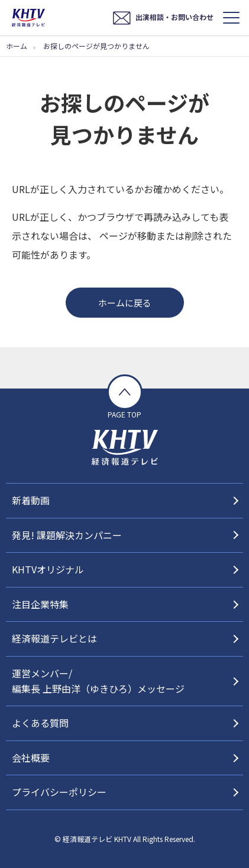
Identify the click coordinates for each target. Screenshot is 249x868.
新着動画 (31, 500)
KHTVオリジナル (48, 569)
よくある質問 (40, 723)
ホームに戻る (125, 303)
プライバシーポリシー (59, 792)
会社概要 (31, 758)
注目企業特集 (40, 604)
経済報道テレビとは (54, 638)
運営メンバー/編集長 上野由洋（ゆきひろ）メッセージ (98, 681)
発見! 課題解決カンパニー (67, 535)
